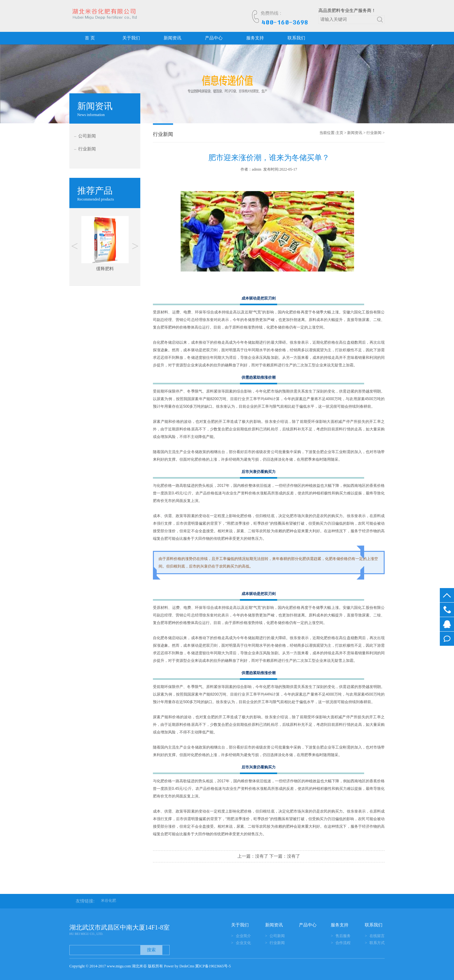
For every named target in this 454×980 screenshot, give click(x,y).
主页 (340, 133)
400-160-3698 (447, 610)
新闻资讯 (172, 38)
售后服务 (343, 936)
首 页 (90, 38)
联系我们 (296, 38)
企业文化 (243, 943)
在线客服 (447, 624)
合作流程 (343, 943)
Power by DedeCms (179, 966)
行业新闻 (87, 149)
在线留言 (447, 639)
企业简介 (243, 936)
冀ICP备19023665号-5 (213, 966)
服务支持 (255, 38)
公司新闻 (87, 136)
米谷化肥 (108, 901)
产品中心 (214, 38)
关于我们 (131, 38)
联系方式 (377, 943)
